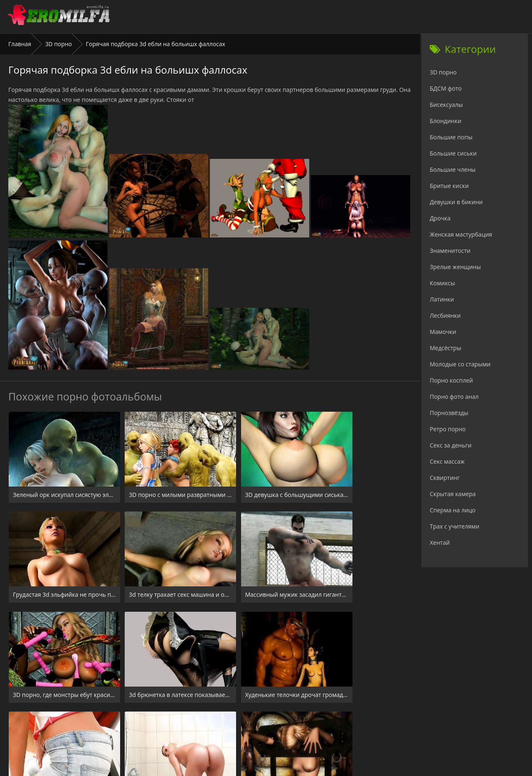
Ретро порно (448, 429)
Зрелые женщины (455, 267)
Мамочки (443, 332)
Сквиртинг (445, 478)
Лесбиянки (445, 315)
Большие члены (453, 169)
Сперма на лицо (453, 510)
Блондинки (446, 121)
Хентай (440, 542)
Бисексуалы (446, 105)
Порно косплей (451, 380)
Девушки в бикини (456, 202)
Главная (20, 44)
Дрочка (440, 218)
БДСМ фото (446, 88)
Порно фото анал (454, 397)
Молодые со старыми (460, 364)
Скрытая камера (453, 494)
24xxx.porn (248, 725)
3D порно (59, 44)
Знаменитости (450, 251)
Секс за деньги (451, 445)
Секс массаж (447, 461)
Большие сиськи (453, 153)
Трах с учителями (454, 526)
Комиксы (442, 283)
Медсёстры (446, 348)
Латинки (442, 299)
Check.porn (284, 725)
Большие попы (451, 137)
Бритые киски (449, 186)
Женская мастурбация (461, 234)
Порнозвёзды (449, 413)
